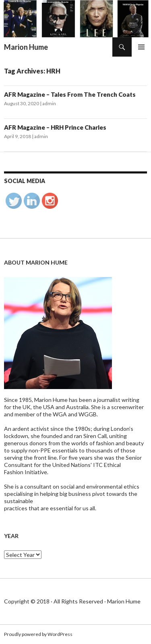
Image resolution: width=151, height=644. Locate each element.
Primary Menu (141, 47)
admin (49, 103)
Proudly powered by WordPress (38, 634)
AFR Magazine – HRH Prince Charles (55, 127)
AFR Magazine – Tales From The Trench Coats (70, 94)
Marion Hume (26, 47)
